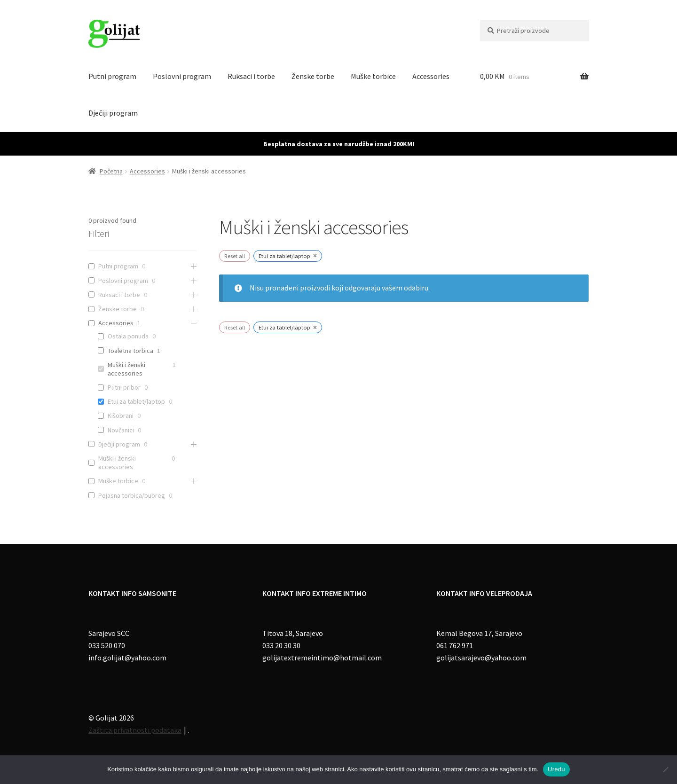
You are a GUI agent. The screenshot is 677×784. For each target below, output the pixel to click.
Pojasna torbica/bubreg (132, 495)
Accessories (431, 76)
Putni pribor (124, 387)
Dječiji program (113, 113)
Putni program (112, 76)
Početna (111, 171)
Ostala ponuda (128, 336)
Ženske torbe (313, 76)
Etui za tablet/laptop (136, 401)
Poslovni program (182, 76)
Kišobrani (121, 416)
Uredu (556, 769)
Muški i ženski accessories (126, 369)
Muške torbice (373, 76)
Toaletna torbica (130, 351)
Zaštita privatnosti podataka (135, 730)
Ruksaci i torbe (251, 76)
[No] (665, 769)
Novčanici (121, 430)
